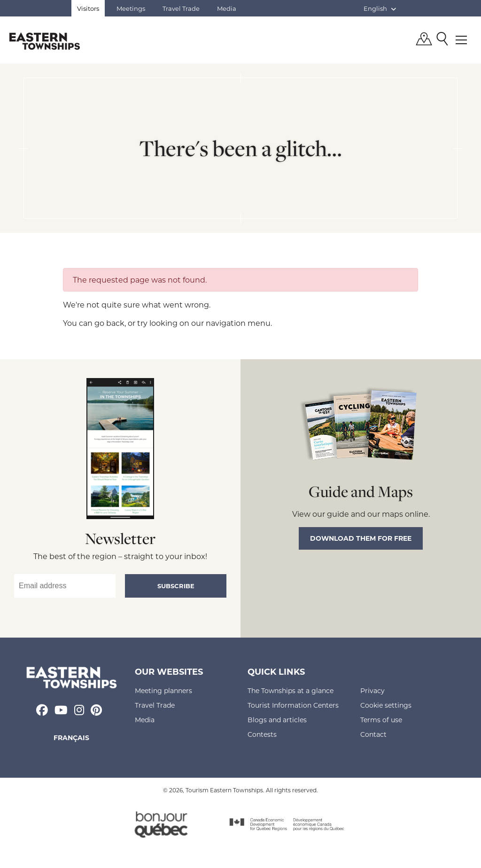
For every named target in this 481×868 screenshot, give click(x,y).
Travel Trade (181, 8)
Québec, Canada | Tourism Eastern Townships (45, 41)
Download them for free (361, 538)
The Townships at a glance (291, 690)
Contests (262, 734)
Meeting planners (163, 690)
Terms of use (381, 720)
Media (227, 8)
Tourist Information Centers (293, 705)
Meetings (131, 8)
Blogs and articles (277, 720)
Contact (373, 734)
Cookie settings (386, 705)
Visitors (88, 8)
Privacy (372, 690)
